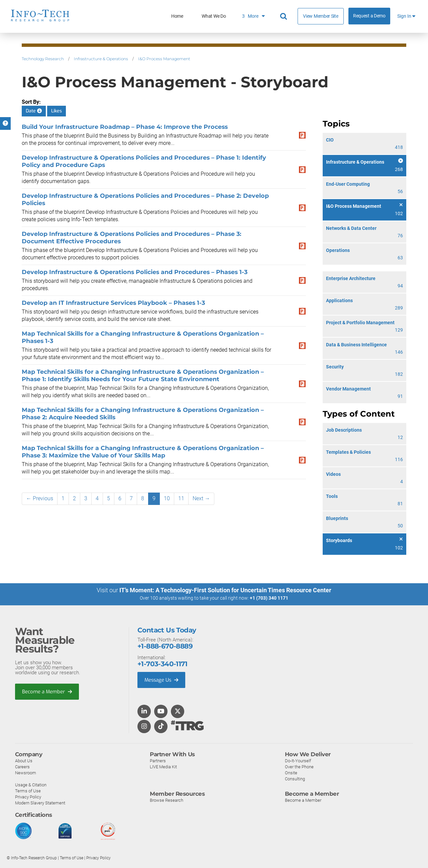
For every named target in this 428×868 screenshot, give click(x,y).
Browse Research (167, 800)
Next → (201, 498)
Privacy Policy (28, 797)
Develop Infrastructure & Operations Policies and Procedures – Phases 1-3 (135, 272)
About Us (24, 760)
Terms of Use (28, 791)
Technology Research (43, 59)
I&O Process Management (164, 59)
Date (34, 111)
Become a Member (47, 691)
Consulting (295, 778)
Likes (57, 111)
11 (181, 498)
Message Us (162, 680)
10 (167, 498)
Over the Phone (299, 766)
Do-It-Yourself (298, 760)
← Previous (40, 498)
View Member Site (320, 16)
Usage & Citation (31, 785)
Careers (22, 766)
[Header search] (285, 16)
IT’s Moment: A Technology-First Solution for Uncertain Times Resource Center (225, 590)
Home (177, 16)
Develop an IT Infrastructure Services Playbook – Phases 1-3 (113, 303)
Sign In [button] (406, 16)
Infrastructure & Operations (101, 59)
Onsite (291, 772)
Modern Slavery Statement (40, 803)
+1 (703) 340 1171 (269, 598)
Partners (158, 760)
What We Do (214, 16)
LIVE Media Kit (163, 766)
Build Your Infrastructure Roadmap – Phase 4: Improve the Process (125, 127)
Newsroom (26, 772)
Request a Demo (369, 16)
